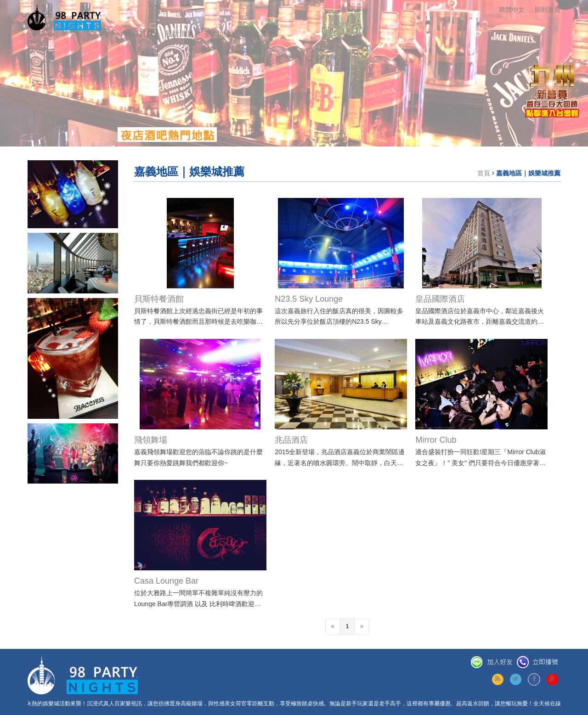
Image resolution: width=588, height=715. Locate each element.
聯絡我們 (260, 34)
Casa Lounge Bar (166, 581)
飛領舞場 (151, 440)
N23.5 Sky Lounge (309, 299)
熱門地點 (220, 34)
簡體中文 (512, 10)
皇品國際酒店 (440, 299)
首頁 (484, 173)
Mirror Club (436, 440)
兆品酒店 (291, 440)
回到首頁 (139, 34)
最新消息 (179, 34)
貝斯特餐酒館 (159, 299)
